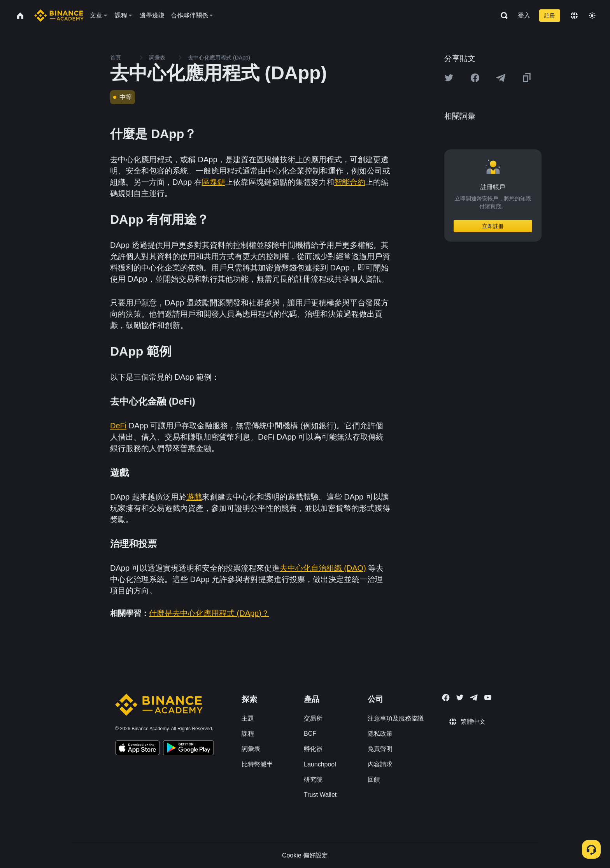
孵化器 (313, 749)
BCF (310, 734)
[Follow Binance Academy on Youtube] (488, 697)
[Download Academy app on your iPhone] (138, 749)
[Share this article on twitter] (449, 78)
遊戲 (194, 497)
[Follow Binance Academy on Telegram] (474, 698)
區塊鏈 (214, 182)
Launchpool (320, 764)
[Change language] (574, 16)
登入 (524, 15)
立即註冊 (493, 226)
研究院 (313, 779)
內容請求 (380, 764)
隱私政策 (380, 734)
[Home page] (59, 16)
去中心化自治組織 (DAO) (323, 568)
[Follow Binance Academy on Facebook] (446, 698)
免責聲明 (380, 749)
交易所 (313, 718)
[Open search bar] (502, 16)
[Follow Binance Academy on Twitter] (460, 698)
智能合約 (350, 182)
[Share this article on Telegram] (501, 78)
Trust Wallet (320, 795)
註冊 (550, 16)
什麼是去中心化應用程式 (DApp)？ (209, 613)
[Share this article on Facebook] (475, 78)
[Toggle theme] (592, 16)
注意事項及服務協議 (396, 718)
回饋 (374, 779)
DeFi (118, 426)
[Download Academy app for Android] (188, 749)
